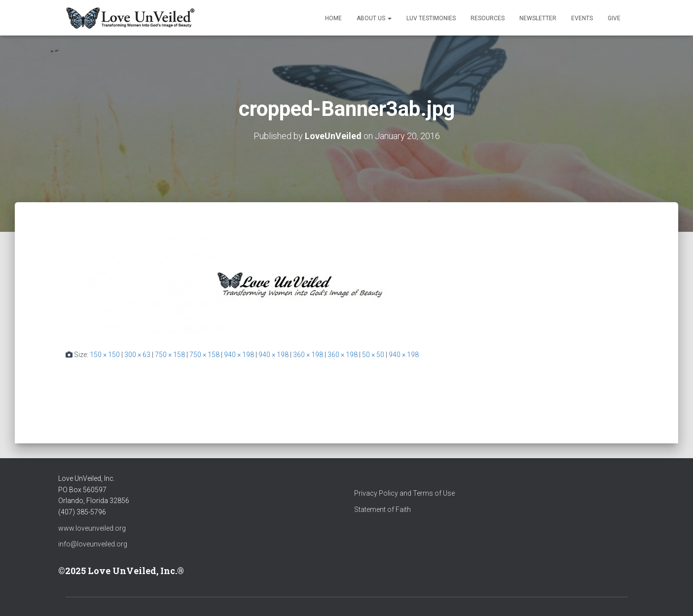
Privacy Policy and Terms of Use (404, 493)
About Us (374, 18)
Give (614, 18)
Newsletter (538, 18)
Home (333, 18)
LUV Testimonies (431, 18)
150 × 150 (105, 355)
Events (582, 18)
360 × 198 (308, 355)
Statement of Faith (383, 509)
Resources (488, 18)
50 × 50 (373, 355)
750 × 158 (170, 355)
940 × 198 (239, 355)
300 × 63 (137, 355)
